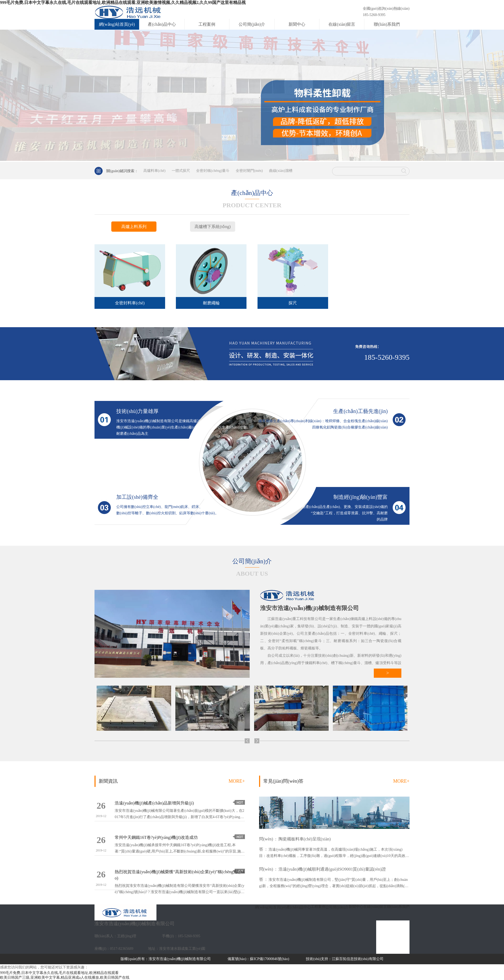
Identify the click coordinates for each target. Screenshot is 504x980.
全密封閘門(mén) (249, 171)
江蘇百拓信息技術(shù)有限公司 (358, 959)
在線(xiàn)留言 (342, 24)
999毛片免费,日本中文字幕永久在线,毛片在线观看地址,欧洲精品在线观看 (59, 973)
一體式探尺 (181, 171)
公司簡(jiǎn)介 (252, 24)
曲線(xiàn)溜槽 (281, 171)
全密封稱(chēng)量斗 (213, 171)
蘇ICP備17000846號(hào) (269, 959)
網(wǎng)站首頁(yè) (117, 24)
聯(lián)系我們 (387, 24)
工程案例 (207, 24)
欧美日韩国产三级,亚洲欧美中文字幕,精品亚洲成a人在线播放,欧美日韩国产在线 (65, 978)
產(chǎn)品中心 (162, 24)
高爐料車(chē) (154, 171)
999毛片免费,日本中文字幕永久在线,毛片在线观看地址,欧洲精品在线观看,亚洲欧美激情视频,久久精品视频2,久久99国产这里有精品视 (123, 2)
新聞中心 (297, 24)
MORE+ (237, 781)
